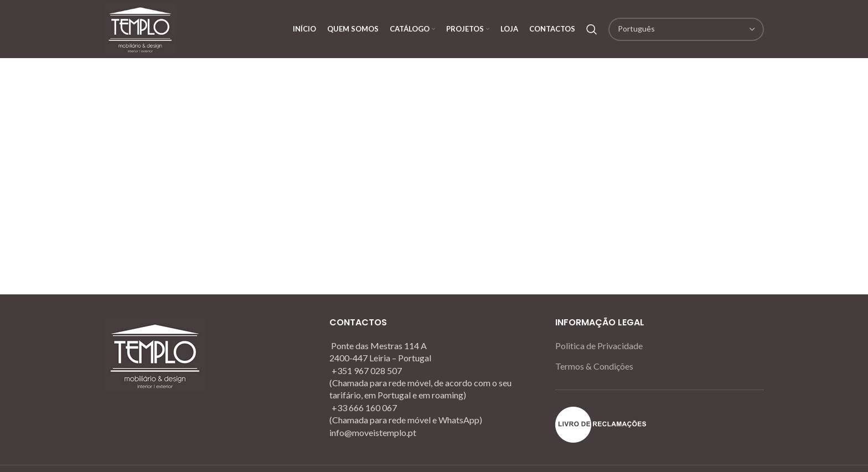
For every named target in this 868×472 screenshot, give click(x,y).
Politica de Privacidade (599, 346)
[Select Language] (686, 29)
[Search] (592, 29)
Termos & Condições (594, 366)
